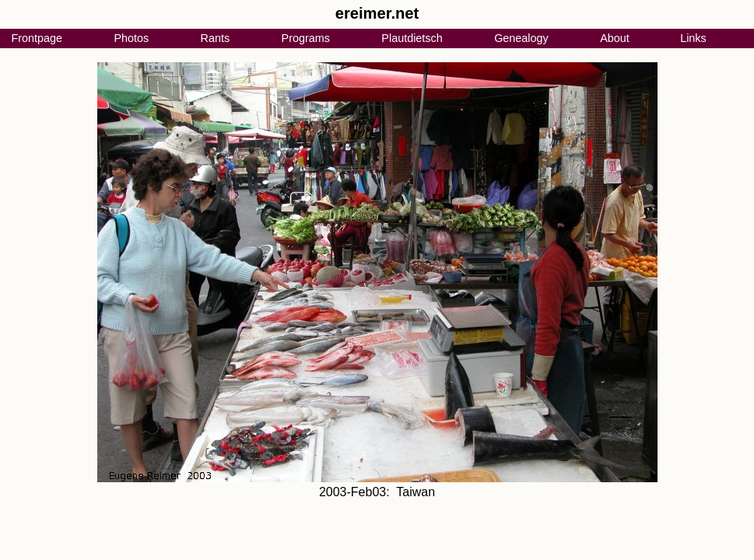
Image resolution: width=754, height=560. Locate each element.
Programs (306, 38)
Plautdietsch (412, 38)
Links (693, 38)
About (615, 38)
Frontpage (37, 38)
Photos (131, 38)
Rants (216, 38)
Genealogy (521, 38)
